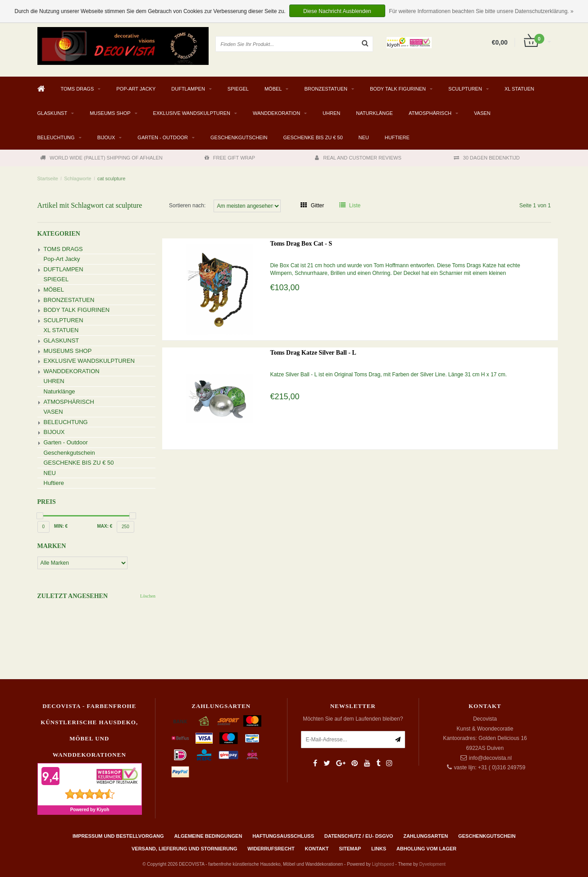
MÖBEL (273, 89)
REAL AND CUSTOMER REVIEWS (358, 158)
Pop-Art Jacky (136, 89)
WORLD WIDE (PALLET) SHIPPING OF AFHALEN (101, 158)
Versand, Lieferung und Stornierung (184, 849)
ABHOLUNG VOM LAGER (426, 849)
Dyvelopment (432, 864)
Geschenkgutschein (239, 137)
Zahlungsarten (426, 836)
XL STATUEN (520, 89)
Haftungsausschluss (283, 836)
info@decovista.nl (490, 758)
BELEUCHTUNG (56, 137)
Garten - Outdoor (163, 137)
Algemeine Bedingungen (208, 836)
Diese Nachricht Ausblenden (337, 11)
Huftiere (397, 137)
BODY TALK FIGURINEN (398, 89)
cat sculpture (111, 178)
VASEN (482, 113)
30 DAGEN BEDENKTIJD (487, 158)
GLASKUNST (52, 113)
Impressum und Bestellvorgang (118, 836)
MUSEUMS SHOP (110, 113)
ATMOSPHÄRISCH (430, 113)
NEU (364, 137)
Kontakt (317, 849)
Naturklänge (374, 113)
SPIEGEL (238, 89)
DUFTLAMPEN (188, 89)
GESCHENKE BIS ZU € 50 (313, 137)
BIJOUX (106, 137)
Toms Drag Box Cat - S (301, 244)
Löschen (148, 596)
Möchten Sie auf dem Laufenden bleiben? (353, 719)
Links (379, 849)
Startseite (48, 178)
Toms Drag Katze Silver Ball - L (313, 353)
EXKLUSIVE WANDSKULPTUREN (192, 113)
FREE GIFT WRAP (230, 158)
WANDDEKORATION (276, 113)
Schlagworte (78, 178)
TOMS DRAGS (77, 89)
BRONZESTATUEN (326, 89)
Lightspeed (383, 864)
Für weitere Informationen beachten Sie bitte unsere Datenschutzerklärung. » (481, 11)
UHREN (331, 113)
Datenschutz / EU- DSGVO (359, 836)
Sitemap (350, 849)
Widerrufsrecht (271, 849)
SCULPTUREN (465, 89)
